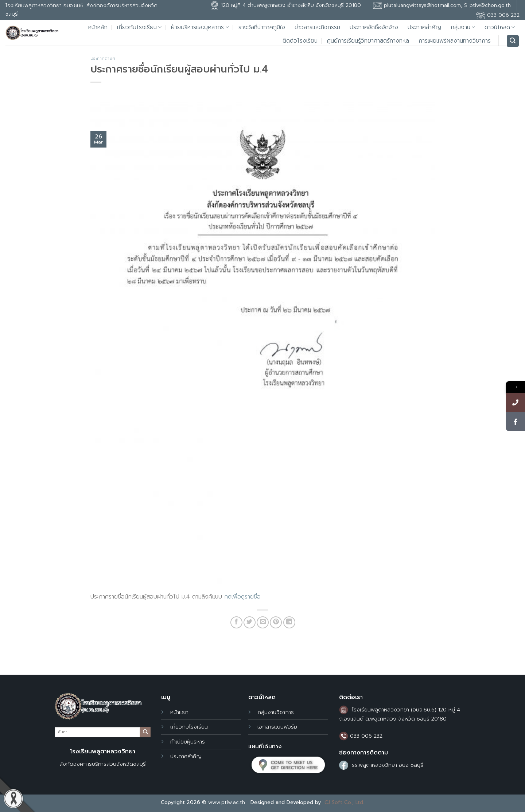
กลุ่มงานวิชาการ (276, 712)
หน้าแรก (179, 712)
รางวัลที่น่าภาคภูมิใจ (262, 27)
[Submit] (145, 732)
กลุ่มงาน (463, 27)
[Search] (513, 41)
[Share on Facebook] (236, 622)
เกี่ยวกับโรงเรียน (139, 27)
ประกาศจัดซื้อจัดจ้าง (374, 27)
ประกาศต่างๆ (103, 58)
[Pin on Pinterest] (276, 622)
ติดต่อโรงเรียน (300, 41)
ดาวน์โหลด (500, 27)
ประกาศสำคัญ (424, 27)
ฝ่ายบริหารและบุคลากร (200, 27)
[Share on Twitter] (250, 622)
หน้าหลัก (98, 27)
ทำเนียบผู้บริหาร (188, 742)
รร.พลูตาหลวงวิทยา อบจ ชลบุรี (388, 765)
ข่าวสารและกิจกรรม (317, 27)
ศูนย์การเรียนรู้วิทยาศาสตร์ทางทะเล (368, 41)
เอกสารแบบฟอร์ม (277, 727)
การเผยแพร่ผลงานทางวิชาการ (455, 41)
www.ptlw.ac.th (227, 802)
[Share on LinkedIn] (289, 622)
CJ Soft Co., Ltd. (344, 802)
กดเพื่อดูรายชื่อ (242, 597)
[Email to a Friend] (263, 622)
